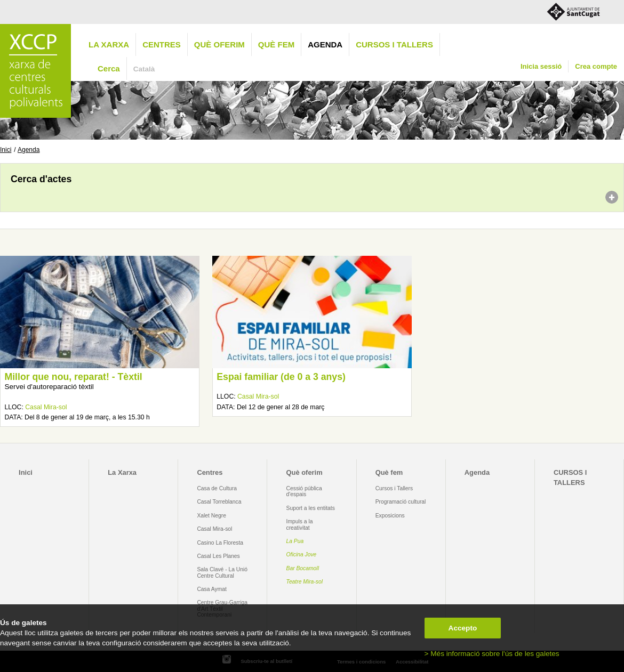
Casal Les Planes (218, 556)
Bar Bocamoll (303, 568)
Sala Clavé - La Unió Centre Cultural (222, 572)
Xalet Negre (211, 516)
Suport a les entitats (311, 508)
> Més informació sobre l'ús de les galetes (492, 654)
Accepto (463, 628)
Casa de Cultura (217, 488)
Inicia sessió (541, 66)
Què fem (276, 44)
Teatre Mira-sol (305, 582)
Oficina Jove (302, 554)
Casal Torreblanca (219, 502)
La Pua (295, 541)
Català (144, 69)
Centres (162, 44)
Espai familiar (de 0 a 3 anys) (281, 377)
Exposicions (390, 516)
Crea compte (596, 66)
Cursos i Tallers (394, 488)
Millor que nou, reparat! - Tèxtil (73, 377)
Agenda (325, 44)
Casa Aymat (212, 589)
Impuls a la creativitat (300, 524)
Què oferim (219, 44)
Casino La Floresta (220, 543)
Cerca (109, 68)
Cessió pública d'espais (304, 491)
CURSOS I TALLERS (394, 44)
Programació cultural (401, 502)
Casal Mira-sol (46, 407)
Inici (6, 150)
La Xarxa (109, 44)
